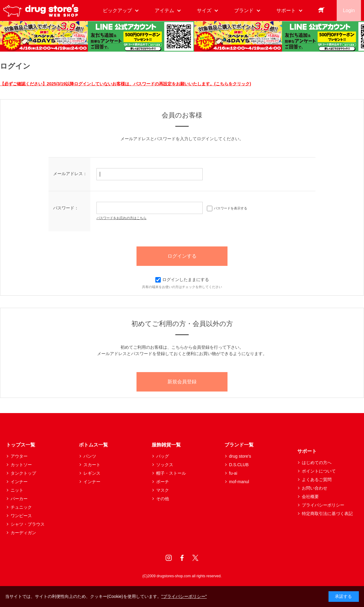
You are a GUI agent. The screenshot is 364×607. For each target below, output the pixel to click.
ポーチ (163, 482)
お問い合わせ (315, 488)
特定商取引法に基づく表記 (327, 514)
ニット (17, 490)
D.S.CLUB (239, 465)
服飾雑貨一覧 (166, 445)
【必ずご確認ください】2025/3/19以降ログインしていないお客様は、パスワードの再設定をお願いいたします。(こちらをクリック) (126, 84)
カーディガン (23, 533)
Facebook (182, 558)
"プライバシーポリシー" (184, 596)
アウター (19, 456)
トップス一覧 (21, 445)
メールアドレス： (70, 174)
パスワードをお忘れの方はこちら (121, 218)
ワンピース (21, 516)
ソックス (165, 465)
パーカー (19, 499)
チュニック (21, 507)
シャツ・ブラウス (28, 524)
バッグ (163, 456)
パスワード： (66, 208)
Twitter (195, 558)
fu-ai (233, 473)
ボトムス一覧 (93, 445)
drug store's (240, 456)
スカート (92, 465)
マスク (163, 490)
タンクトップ (23, 473)
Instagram (169, 558)
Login (349, 10)
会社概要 (310, 497)
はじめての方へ (317, 463)
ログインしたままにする (182, 280)
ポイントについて (319, 471)
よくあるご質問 (317, 480)
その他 (163, 499)
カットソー (21, 465)
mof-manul (239, 482)
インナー (19, 482)
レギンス (92, 473)
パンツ (90, 456)
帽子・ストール (171, 473)
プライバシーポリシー (323, 505)
